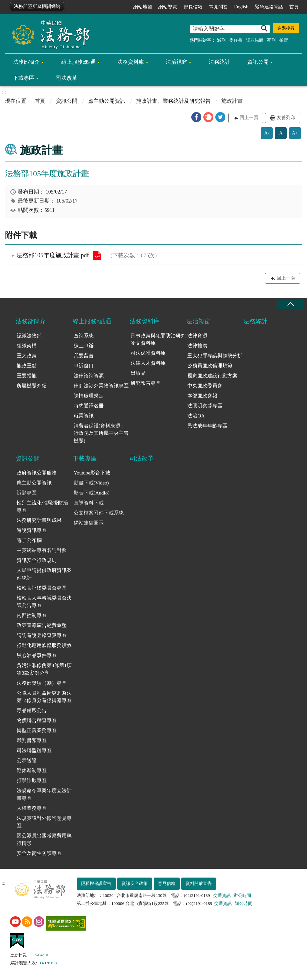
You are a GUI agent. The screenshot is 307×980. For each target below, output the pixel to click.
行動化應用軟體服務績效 (44, 645)
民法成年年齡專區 (207, 426)
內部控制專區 (32, 615)
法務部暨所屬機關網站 (37, 7)
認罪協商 (255, 40)
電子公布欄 (29, 540)
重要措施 (27, 376)
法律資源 (197, 336)
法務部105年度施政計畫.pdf (97, 256)
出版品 (138, 373)
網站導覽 (168, 7)
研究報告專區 (146, 383)
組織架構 (27, 346)
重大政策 (27, 356)
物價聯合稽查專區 (37, 720)
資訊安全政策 (135, 883)
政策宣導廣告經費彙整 (42, 625)
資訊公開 (258, 62)
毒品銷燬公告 (32, 710)
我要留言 (84, 356)
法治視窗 (176, 62)
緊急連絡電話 (269, 7)
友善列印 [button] (286, 118)
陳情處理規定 (89, 396)
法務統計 (219, 62)
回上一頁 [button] (249, 118)
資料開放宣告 (199, 883)
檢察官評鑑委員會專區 (42, 588)
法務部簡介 (26, 62)
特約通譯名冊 (89, 406)
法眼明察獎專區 (205, 406)
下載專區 (24, 78)
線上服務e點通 (78, 62)
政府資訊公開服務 (37, 473)
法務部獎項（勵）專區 (42, 683)
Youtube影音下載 (92, 473)
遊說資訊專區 (32, 530)
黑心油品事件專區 (37, 655)
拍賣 (284, 40)
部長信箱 (193, 7)
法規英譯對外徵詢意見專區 (44, 822)
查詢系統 (84, 336)
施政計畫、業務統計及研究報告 (173, 101)
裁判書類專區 (32, 740)
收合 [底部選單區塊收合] (290, 304)
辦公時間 (242, 895)
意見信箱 (167, 883)
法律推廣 (197, 346)
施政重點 (27, 366)
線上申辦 (84, 346)
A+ (295, 133)
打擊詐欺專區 (32, 780)
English (241, 7)
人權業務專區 (32, 808)
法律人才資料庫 (148, 363)
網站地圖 (143, 7)
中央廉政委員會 (205, 386)
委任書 (236, 40)
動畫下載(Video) (91, 483)
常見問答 (218, 7)
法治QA (196, 416)
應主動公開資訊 (107, 101)
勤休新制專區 (32, 770)
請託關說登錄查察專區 (42, 635)
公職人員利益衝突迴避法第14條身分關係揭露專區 (44, 697)
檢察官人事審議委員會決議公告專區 (44, 602)
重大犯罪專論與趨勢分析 (215, 356)
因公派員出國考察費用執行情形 (44, 839)
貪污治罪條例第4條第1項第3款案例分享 (44, 669)
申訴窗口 (84, 366)
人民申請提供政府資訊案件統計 (44, 574)
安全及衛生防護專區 (39, 853)
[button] (196, 117)
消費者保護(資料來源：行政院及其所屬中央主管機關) (101, 433)
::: (4, 6)
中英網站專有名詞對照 (42, 550)
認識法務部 (29, 336)
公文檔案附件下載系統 (99, 513)
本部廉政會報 (202, 396)
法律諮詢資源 (89, 376)
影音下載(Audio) (92, 493)
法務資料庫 (131, 62)
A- (267, 133)
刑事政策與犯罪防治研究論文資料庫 (158, 340)
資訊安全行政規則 (37, 560)
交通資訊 (222, 895)
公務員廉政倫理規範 (210, 366)
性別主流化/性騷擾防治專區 (42, 507)
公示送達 (27, 760)
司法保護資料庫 (148, 353)
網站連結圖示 (89, 523)
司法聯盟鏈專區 (34, 750)
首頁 (294, 7)
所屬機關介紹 (32, 386)
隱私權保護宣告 (96, 883)
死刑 (271, 40)
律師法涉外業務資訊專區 (101, 386)
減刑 (221, 40)
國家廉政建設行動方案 (212, 376)
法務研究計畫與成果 (39, 520)
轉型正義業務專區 (37, 730)
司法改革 (67, 78)
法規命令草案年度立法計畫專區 (44, 794)
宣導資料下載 (89, 503)
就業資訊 (84, 416)
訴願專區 (27, 493)
